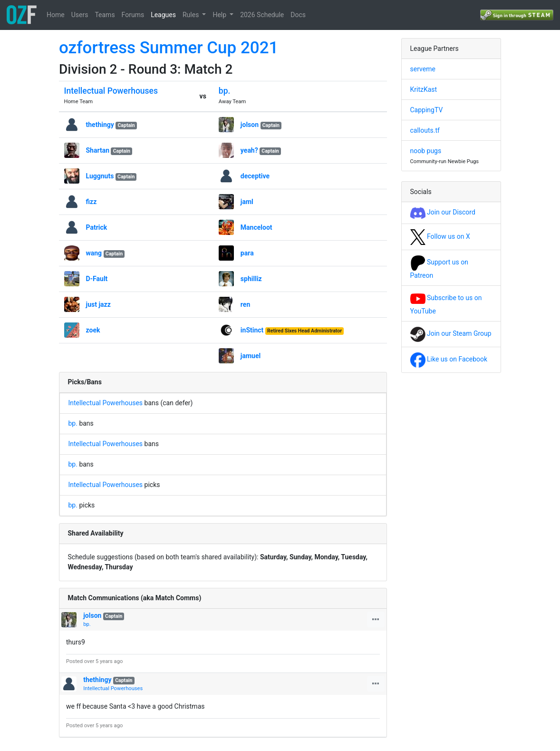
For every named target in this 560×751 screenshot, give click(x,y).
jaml (247, 202)
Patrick (97, 227)
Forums (133, 15)
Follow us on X (440, 236)
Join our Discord (443, 212)
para (247, 253)
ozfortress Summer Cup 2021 (169, 48)
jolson (250, 125)
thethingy (100, 125)
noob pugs (426, 151)
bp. (225, 91)
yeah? (249, 150)
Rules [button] (192, 15)
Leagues (163, 15)
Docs (298, 15)
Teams (105, 15)
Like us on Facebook (449, 359)
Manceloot (256, 227)
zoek (93, 330)
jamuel (251, 356)
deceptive (255, 176)
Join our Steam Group (451, 333)
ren (245, 304)
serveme (423, 69)
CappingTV (427, 110)
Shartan (99, 150)
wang (94, 253)
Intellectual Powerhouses (111, 91)
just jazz (98, 304)
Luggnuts (100, 176)
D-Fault (97, 279)
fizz (92, 202)
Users (80, 15)
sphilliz (251, 279)
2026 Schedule (262, 15)
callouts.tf (425, 130)
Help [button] (220, 15)
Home (56, 15)
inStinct (252, 330)
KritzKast (424, 89)
